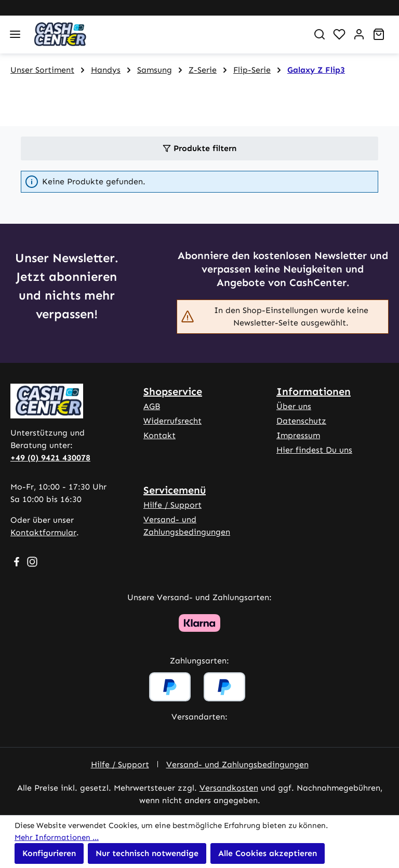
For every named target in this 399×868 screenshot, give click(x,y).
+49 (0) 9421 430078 (50, 458)
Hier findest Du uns (314, 450)
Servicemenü (175, 490)
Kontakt (159, 435)
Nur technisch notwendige (147, 853)
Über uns (294, 406)
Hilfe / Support (172, 505)
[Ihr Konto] (359, 34)
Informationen (314, 391)
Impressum (298, 435)
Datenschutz (301, 421)
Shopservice (173, 391)
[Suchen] (320, 34)
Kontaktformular (43, 532)
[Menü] (15, 34)
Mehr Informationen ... (57, 837)
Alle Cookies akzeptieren (268, 853)
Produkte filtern (199, 148)
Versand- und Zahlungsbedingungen (237, 764)
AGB (152, 406)
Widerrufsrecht (172, 421)
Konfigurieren (49, 853)
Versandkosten (229, 788)
